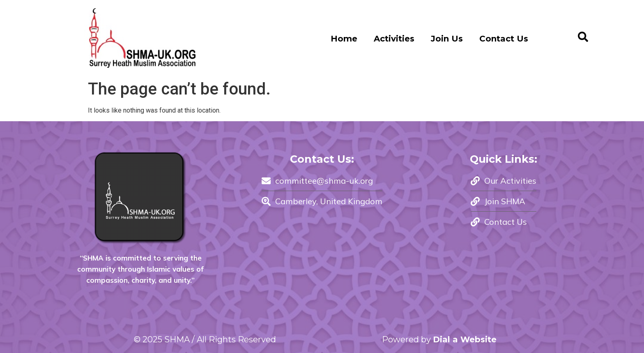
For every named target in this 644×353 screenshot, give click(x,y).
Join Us (447, 39)
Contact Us (504, 39)
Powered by (439, 339)
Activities (394, 39)
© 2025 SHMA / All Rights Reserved (205, 339)
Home (344, 39)
